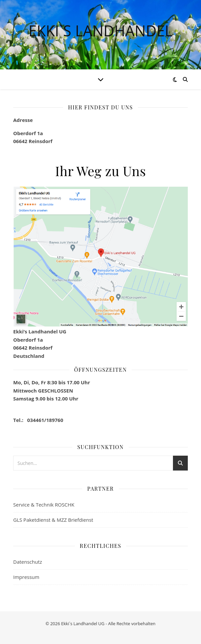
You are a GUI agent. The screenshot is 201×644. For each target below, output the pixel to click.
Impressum (26, 577)
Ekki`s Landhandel (100, 31)
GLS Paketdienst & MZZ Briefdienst (53, 520)
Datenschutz (28, 562)
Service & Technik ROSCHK (44, 505)
